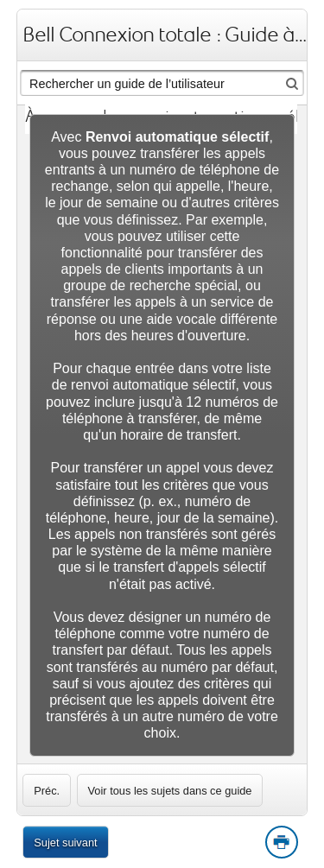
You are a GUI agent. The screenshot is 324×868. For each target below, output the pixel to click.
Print (281, 843)
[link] (47, 790)
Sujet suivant (65, 843)
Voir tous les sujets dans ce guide (170, 791)
